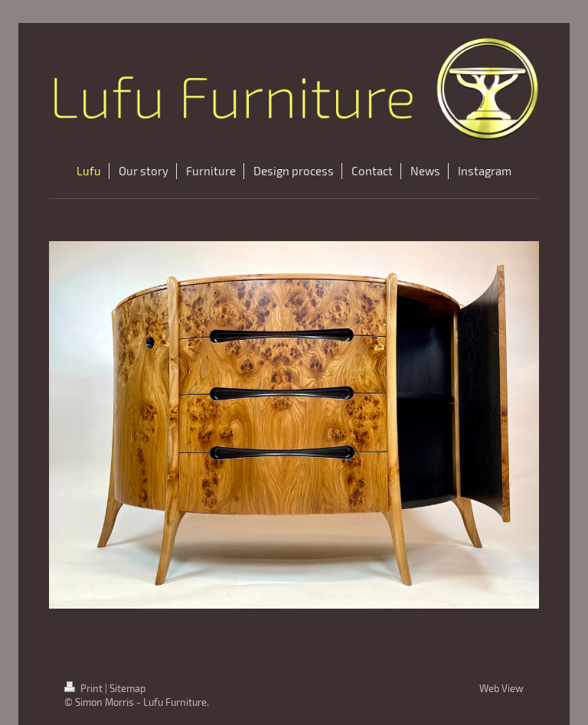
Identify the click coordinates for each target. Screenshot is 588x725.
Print (85, 688)
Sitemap (128, 688)
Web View (501, 688)
